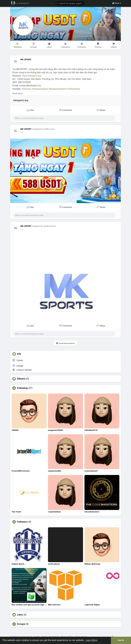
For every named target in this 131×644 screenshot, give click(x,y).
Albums (21, 379)
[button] (70, 3)
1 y (22, 63)
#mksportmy (74, 89)
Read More (18, 93)
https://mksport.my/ (32, 76)
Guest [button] (117, 3)
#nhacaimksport (40, 89)
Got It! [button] (121, 640)
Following (22, 388)
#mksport (26, 89)
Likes (20, 615)
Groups (21, 624)
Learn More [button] (91, 640)
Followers (22, 522)
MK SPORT (46, 26)
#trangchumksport (58, 89)
